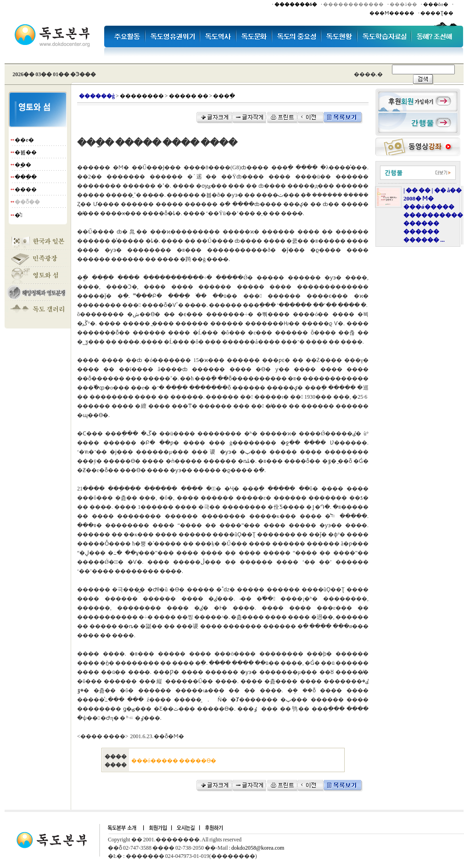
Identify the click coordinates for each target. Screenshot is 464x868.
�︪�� (23, 165)
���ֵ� (26, 177)
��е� (24, 140)
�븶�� (26, 152)
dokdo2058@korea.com (258, 848)
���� (26, 189)
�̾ (18, 215)
